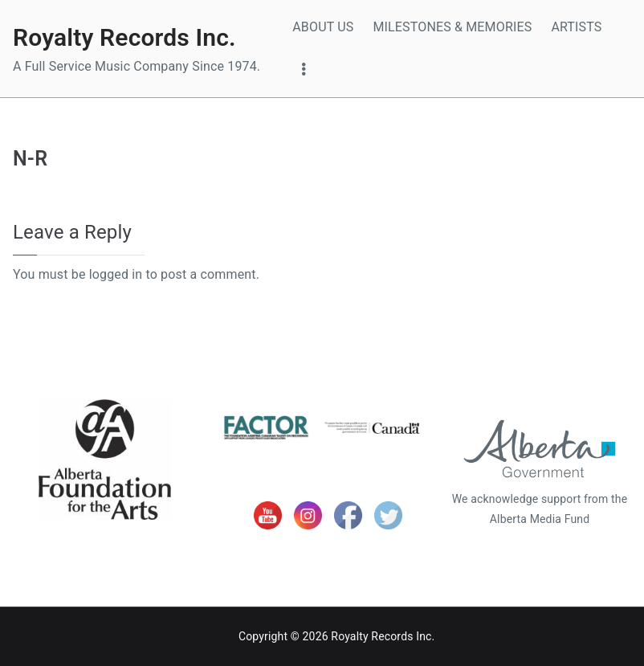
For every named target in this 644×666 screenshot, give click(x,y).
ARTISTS (576, 27)
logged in (116, 274)
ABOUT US (323, 27)
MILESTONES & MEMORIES (452, 27)
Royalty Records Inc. (124, 37)
